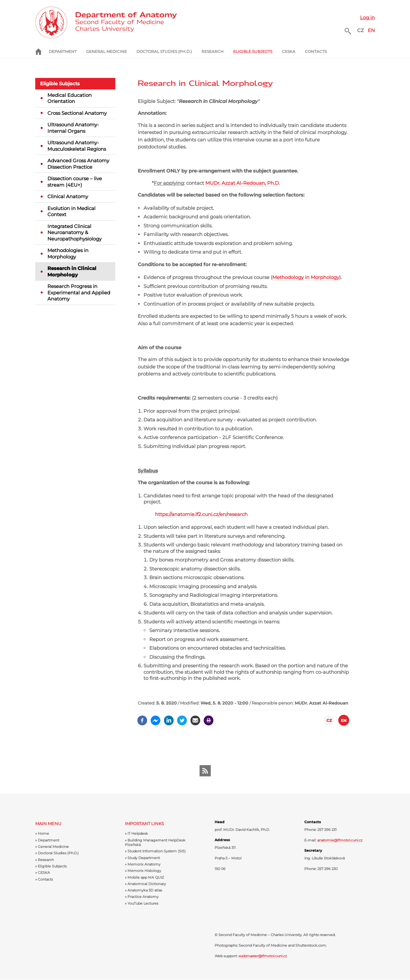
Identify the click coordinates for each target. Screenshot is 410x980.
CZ (361, 30)
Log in (367, 17)
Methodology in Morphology (306, 277)
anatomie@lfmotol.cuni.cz (340, 840)
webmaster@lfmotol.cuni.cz (263, 956)
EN (371, 30)
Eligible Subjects (60, 84)
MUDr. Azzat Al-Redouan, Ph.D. (242, 183)
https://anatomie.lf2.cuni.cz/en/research (201, 514)
